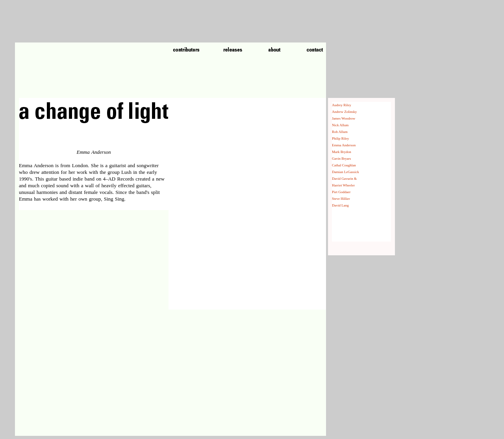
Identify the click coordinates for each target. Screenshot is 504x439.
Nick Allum (340, 125)
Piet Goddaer (341, 192)
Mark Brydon (342, 152)
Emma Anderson (344, 145)
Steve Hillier (341, 199)
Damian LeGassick (346, 172)
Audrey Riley (342, 105)
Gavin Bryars (341, 159)
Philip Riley (340, 138)
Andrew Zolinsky (344, 112)
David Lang (340, 205)
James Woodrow (344, 118)
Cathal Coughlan (344, 165)
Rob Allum (340, 132)
